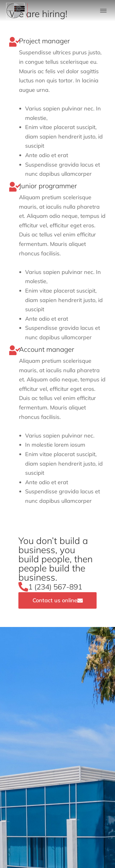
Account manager (47, 349)
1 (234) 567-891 (55, 587)
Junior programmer (48, 186)
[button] (103, 11)
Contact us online (58, 600)
